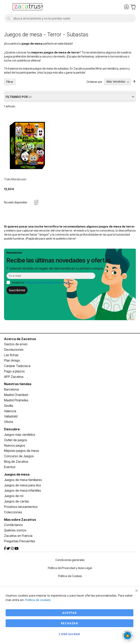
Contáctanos (13, 525)
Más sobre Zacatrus (20, 520)
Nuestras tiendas (18, 384)
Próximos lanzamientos (21, 507)
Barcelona (11, 389)
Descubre (12, 429)
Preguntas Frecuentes (20, 541)
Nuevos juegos (15, 445)
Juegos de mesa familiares (23, 480)
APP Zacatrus (14, 377)
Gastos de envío (16, 344)
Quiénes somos (15, 530)
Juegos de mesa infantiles (23, 490)
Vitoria (9, 422)
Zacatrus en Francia (18, 536)
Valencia (10, 411)
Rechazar (69, 623)
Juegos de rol (14, 496)
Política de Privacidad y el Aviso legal (47, 282)
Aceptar (69, 613)
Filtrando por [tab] (17, 97)
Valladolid (11, 416)
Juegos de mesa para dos (23, 485)
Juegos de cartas (16, 501)
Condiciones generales (70, 560)
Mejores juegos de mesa (21, 451)
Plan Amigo (12, 360)
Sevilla (9, 406)
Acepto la (41, 282)
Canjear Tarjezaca (17, 366)
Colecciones (13, 512)
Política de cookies (38, 600)
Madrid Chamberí (16, 395)
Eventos (10, 467)
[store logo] (28, 7)
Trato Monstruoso (15, 179)
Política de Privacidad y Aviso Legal (70, 568)
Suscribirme (17, 290)
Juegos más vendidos (20, 435)
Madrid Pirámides (16, 400)
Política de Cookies (70, 576)
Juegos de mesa (17, 474)
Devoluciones (14, 350)
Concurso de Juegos (19, 456)
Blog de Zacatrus (16, 461)
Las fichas (11, 355)
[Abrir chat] (128, 636)
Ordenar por (94, 82)
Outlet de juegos (16, 440)
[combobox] (70, 18)
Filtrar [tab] (10, 82)
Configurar (69, 634)
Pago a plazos (14, 371)
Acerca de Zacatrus (20, 339)
